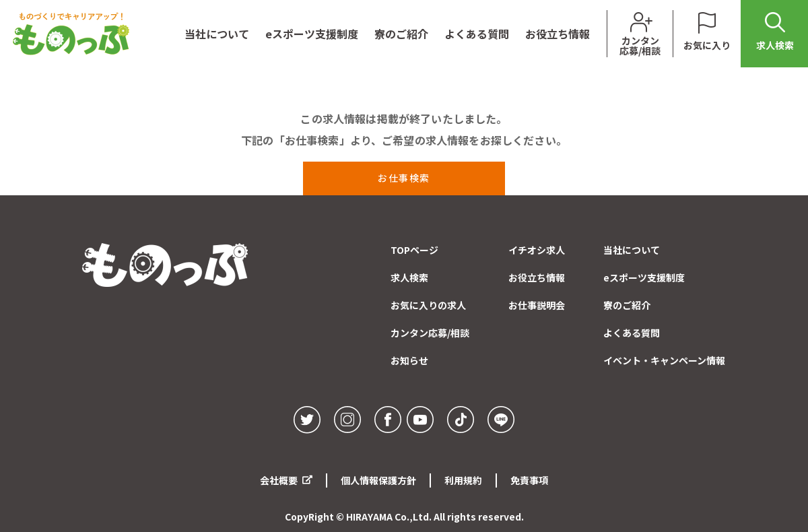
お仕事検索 (404, 178)
